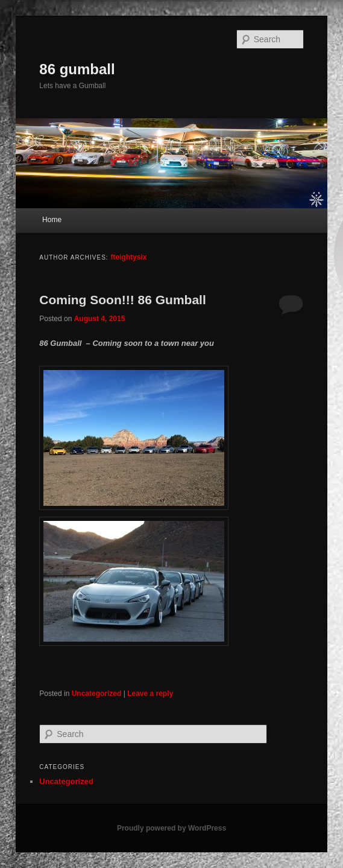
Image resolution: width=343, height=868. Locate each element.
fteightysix (128, 257)
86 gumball (77, 69)
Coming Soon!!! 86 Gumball (123, 300)
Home (52, 220)
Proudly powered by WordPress (171, 828)
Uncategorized (97, 694)
